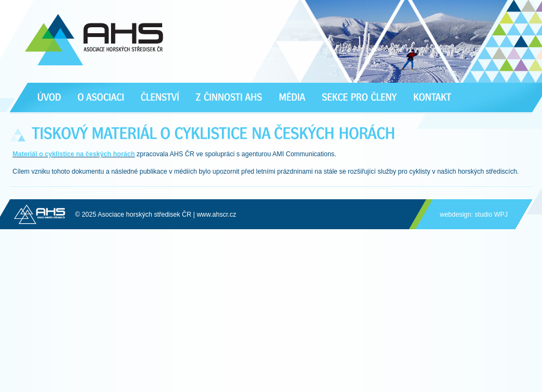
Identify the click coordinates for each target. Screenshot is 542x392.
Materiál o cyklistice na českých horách (74, 154)
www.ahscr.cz (216, 215)
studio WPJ (491, 215)
